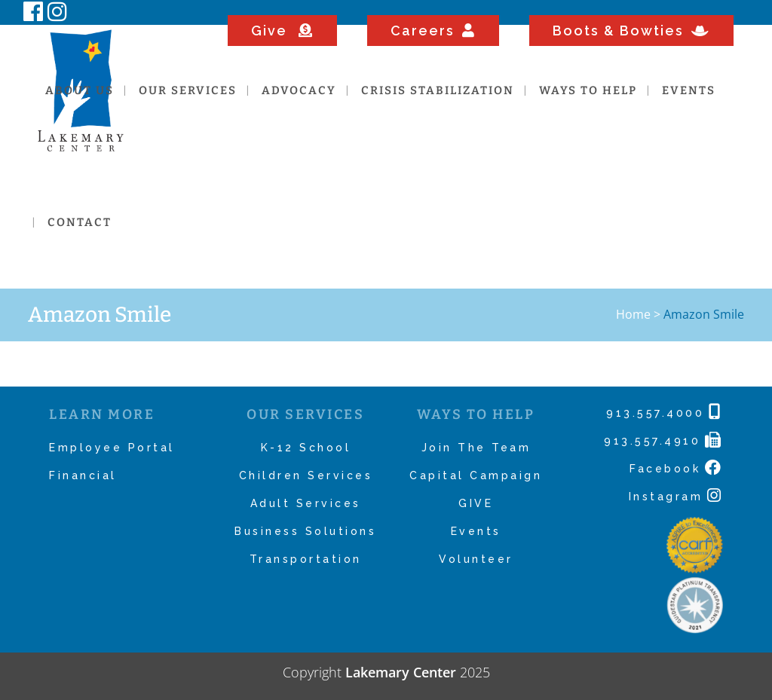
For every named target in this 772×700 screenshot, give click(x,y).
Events (476, 531)
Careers (433, 31)
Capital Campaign (476, 475)
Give (282, 31)
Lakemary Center (401, 672)
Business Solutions (305, 531)
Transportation (306, 559)
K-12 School (306, 448)
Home (633, 314)
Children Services (306, 475)
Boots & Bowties (631, 31)
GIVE (476, 503)
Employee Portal (112, 448)
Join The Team (476, 448)
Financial (83, 475)
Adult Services (306, 503)
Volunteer (476, 559)
